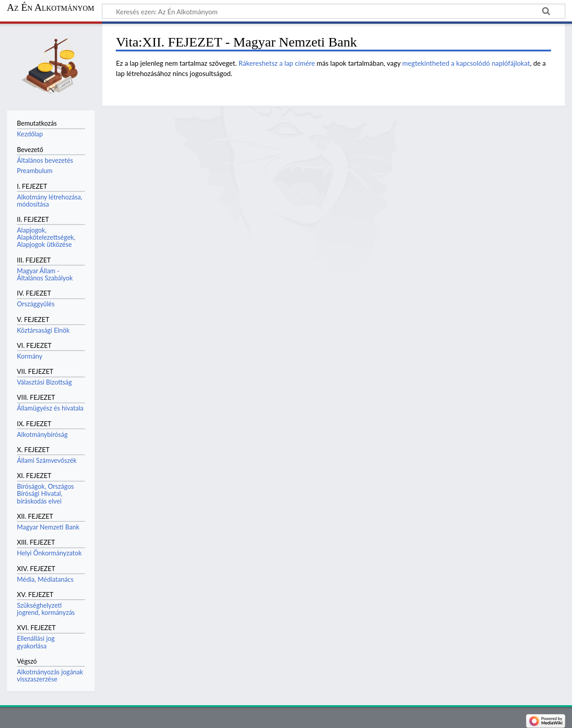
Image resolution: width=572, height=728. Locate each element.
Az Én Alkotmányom (50, 8)
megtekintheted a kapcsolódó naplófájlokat (466, 63)
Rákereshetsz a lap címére (277, 63)
